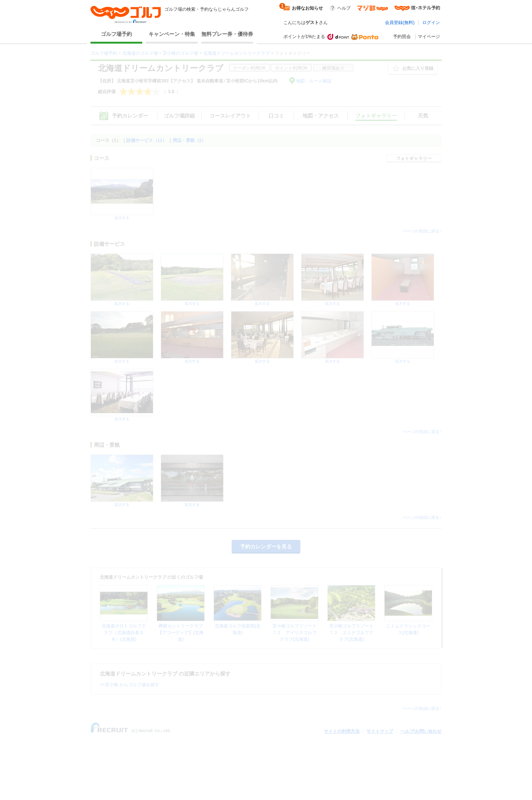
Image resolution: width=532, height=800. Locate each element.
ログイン (431, 23)
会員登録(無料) (400, 23)
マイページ (429, 37)
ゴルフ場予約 (116, 34)
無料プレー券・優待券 (227, 34)
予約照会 (402, 37)
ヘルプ (344, 8)
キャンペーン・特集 (172, 34)
